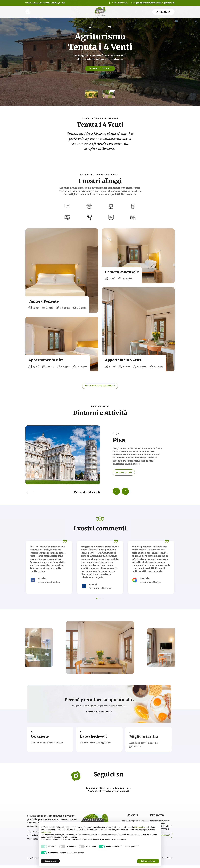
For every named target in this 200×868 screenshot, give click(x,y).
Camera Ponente (44, 301)
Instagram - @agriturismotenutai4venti (108, 788)
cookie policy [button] (46, 832)
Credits (170, 858)
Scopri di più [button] (50, 861)
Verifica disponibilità (99, 715)
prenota (163, 12)
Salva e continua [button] (148, 861)
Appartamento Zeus (123, 360)
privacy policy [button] (140, 827)
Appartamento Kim (46, 360)
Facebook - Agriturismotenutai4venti (108, 791)
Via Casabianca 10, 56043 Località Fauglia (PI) (46, 3)
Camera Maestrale (122, 272)
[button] (92, 94)
